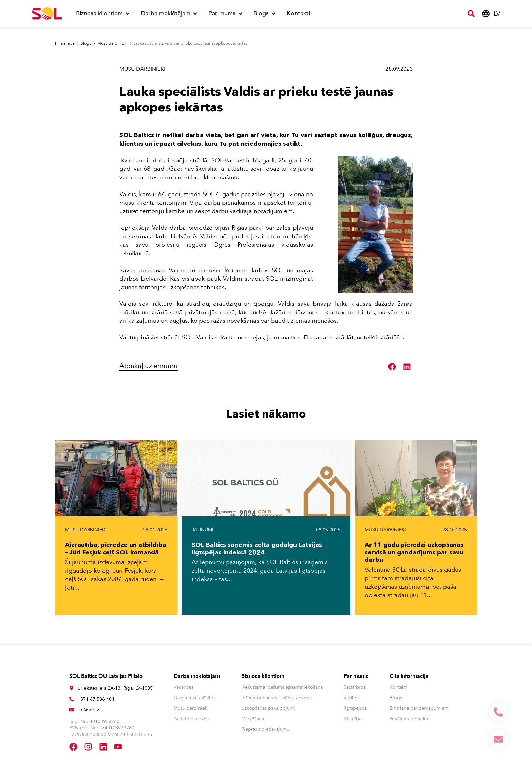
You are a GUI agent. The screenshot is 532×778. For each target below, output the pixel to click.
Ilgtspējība (355, 708)
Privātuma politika (409, 719)
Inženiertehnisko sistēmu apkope (277, 698)
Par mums (356, 676)
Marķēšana (253, 719)
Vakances (184, 687)
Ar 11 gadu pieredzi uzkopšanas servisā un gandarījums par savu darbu (414, 552)
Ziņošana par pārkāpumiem (419, 708)
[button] (392, 367)
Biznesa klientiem (263, 676)
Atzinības (354, 719)
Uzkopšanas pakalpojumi (268, 708)
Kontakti (398, 687)
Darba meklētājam (197, 676)
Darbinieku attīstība (195, 698)
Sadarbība (355, 687)
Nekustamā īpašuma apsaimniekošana (282, 687)
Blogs (396, 698)
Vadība (351, 698)
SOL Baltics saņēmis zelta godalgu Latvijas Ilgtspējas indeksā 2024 (257, 549)
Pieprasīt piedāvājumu (265, 729)
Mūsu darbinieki (142, 69)
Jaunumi (203, 530)
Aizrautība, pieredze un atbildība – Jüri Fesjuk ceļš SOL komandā (116, 549)
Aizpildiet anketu (192, 719)
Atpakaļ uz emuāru (149, 366)
